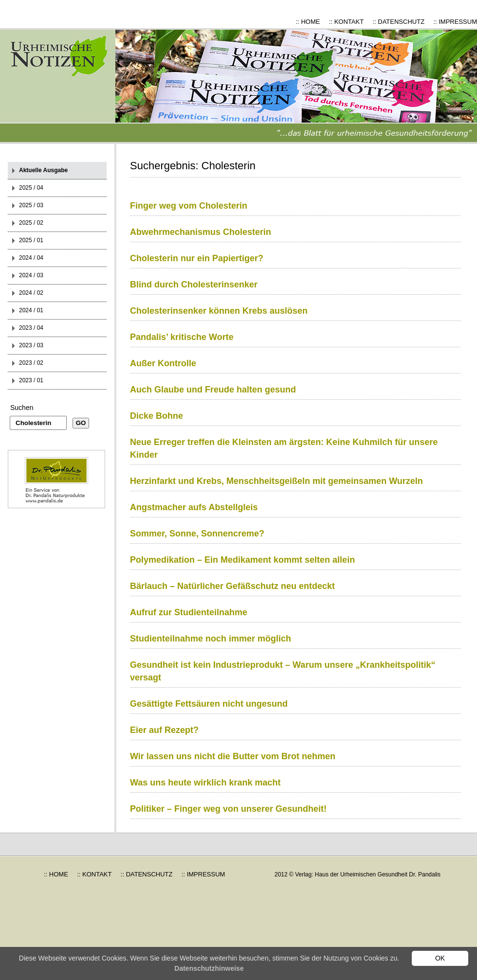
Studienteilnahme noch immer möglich (211, 639)
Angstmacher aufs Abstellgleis (194, 507)
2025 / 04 (31, 188)
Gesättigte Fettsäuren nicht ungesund (209, 704)
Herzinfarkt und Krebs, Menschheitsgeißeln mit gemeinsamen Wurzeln (276, 481)
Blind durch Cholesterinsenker (194, 285)
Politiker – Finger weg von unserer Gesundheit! (228, 809)
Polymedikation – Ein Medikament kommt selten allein (242, 560)
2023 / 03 (31, 345)
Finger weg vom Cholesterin (189, 206)
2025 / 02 (31, 223)
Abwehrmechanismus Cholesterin (201, 232)
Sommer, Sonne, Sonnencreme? (197, 534)
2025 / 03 (31, 205)
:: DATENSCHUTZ (398, 22)
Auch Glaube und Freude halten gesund (213, 390)
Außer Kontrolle (163, 363)
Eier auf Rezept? (164, 730)
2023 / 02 (31, 363)
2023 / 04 (31, 328)
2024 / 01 (31, 310)
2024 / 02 (31, 293)
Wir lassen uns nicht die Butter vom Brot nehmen (233, 756)
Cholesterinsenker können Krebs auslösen (219, 311)
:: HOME (308, 22)
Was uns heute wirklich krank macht (205, 783)
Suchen (22, 408)
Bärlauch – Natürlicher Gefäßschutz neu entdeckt (232, 586)
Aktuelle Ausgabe (43, 170)
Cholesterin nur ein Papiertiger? (197, 258)
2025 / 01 (31, 240)
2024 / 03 (31, 275)
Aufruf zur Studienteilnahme (189, 612)
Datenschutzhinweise (209, 968)
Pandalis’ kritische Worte (182, 337)
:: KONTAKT (346, 22)
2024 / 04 (31, 258)
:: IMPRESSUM (455, 22)
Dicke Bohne (156, 416)
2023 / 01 (31, 380)
